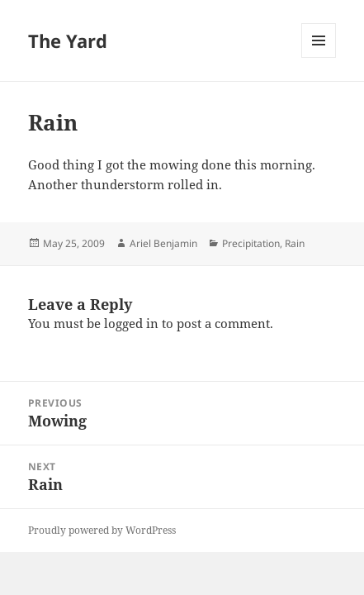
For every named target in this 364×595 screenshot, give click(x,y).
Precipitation (251, 243)
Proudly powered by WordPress (102, 530)
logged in (131, 323)
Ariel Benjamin (163, 243)
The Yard (68, 40)
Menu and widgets (319, 57)
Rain (295, 243)
